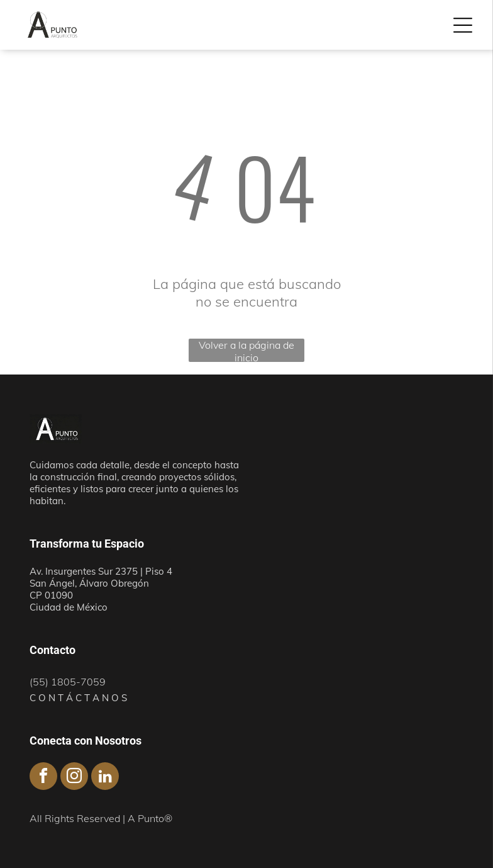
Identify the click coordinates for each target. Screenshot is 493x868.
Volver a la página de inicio (246, 350)
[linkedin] (105, 778)
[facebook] (43, 778)
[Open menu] (463, 25)
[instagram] (74, 778)
